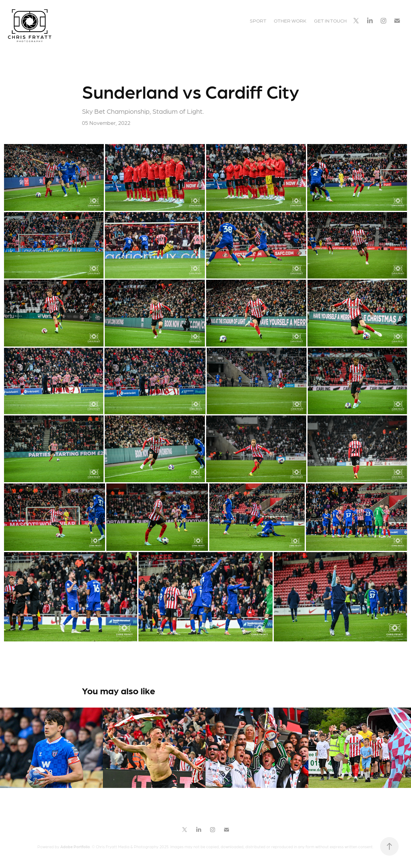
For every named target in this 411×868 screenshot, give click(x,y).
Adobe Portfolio (75, 847)
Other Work (290, 21)
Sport (258, 21)
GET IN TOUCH (330, 21)
